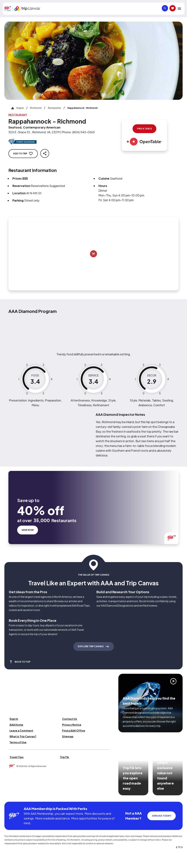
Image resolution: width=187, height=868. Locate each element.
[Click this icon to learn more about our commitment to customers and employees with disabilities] (10, 797)
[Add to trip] (93, 254)
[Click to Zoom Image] (93, 61)
